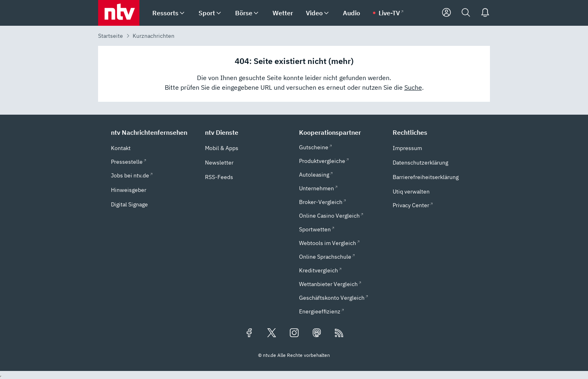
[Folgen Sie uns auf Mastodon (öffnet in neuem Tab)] (317, 334)
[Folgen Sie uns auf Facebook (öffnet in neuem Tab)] (249, 334)
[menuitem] (182, 13)
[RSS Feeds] (339, 334)
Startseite (111, 36)
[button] (153, 132)
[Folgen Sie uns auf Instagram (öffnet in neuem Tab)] (294, 334)
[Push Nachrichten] (485, 13)
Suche (413, 87)
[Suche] (466, 13)
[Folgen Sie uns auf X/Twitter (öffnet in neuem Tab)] (272, 334)
